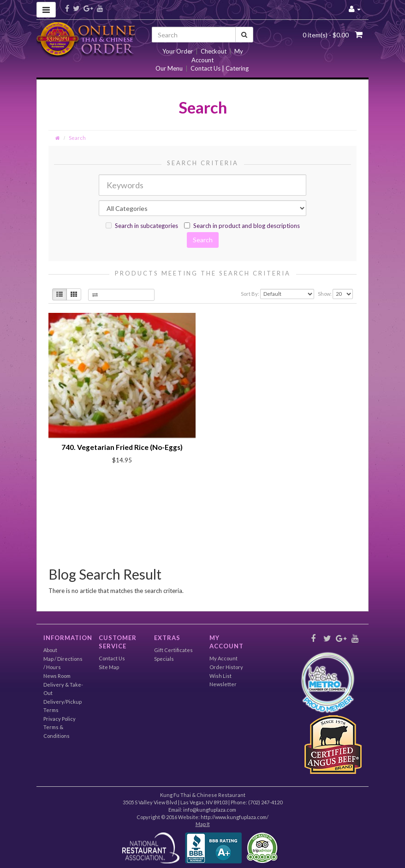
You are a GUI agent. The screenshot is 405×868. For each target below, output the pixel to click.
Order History (226, 667)
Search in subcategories (142, 226)
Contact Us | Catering (220, 68)
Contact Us (112, 658)
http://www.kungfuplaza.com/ (235, 817)
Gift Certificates (173, 650)
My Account (223, 658)
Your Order (178, 51)
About (50, 650)
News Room (57, 676)
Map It (203, 824)
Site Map (109, 667)
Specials (164, 659)
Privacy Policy (60, 719)
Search (77, 138)
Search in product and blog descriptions (242, 226)
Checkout (214, 51)
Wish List (220, 676)
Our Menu (169, 68)
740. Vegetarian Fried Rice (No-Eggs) (122, 447)
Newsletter (223, 684)
